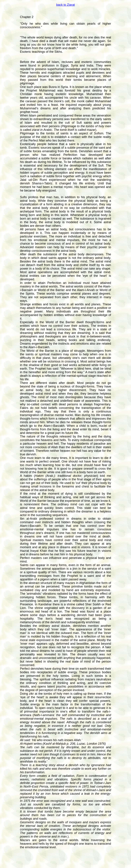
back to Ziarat (65, 5)
